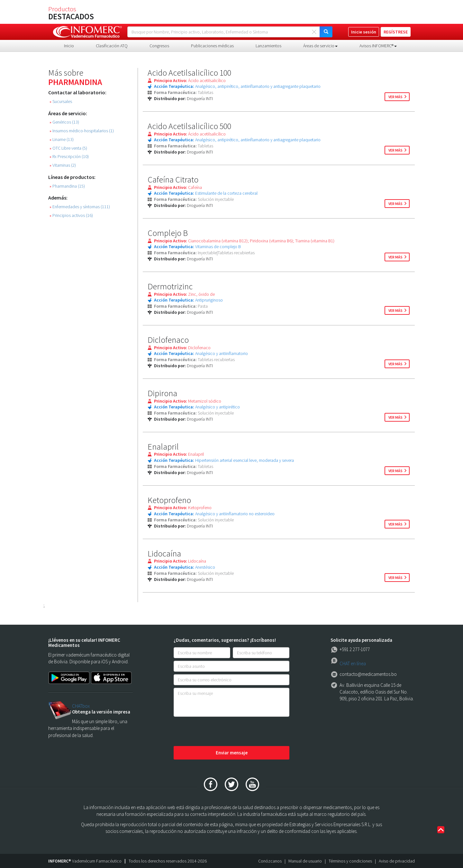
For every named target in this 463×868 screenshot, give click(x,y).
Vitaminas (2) (63, 165)
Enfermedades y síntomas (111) (80, 207)
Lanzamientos (268, 46)
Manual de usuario (305, 861)
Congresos (159, 46)
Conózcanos (270, 861)
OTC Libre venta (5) (68, 148)
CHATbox (81, 706)
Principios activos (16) (71, 215)
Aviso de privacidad (397, 861)
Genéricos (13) (64, 122)
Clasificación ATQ (112, 46)
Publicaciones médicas (212, 46)
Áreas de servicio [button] (320, 46)
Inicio (69, 46)
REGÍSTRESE (396, 32)
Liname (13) (62, 140)
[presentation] (222, 732)
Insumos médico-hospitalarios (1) (82, 131)
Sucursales (61, 102)
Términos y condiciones (350, 861)
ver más (395, 97)
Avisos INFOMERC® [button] (378, 46)
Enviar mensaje (232, 753)
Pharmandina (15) (67, 186)
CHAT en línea (353, 663)
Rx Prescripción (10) (69, 157)
